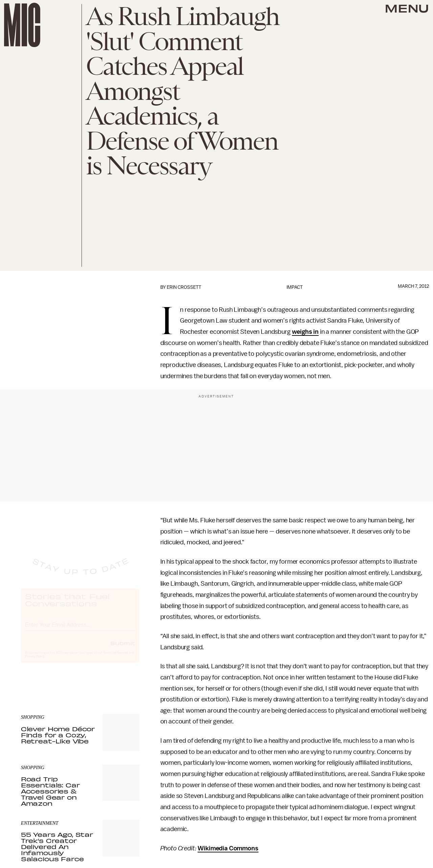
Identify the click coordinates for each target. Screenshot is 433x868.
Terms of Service (116, 659)
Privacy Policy (35, 663)
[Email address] (80, 630)
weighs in (305, 332)
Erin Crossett (184, 287)
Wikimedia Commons (228, 848)
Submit (123, 649)
